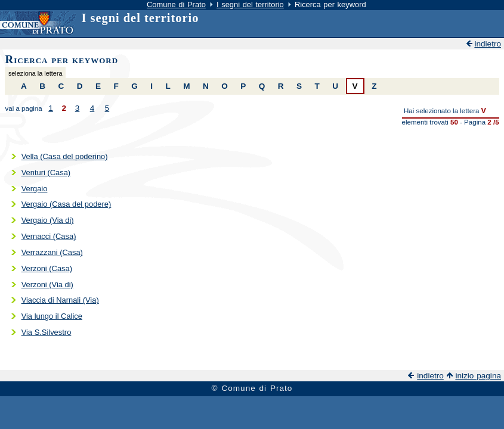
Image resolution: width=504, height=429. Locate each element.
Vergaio (35, 189)
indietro (488, 44)
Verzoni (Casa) (47, 268)
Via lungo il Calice (52, 316)
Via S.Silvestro (47, 332)
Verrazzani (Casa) (52, 252)
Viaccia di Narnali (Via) (60, 300)
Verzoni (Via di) (47, 285)
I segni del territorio (250, 4)
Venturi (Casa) (46, 172)
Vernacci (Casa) (49, 236)
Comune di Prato (176, 4)
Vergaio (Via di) (48, 220)
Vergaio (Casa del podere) (67, 204)
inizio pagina (478, 376)
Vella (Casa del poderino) (65, 156)
